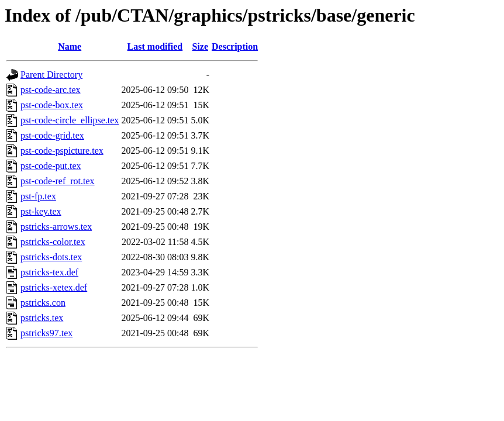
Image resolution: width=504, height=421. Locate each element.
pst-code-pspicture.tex (62, 151)
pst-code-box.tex (52, 105)
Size (200, 46)
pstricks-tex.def (49, 272)
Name (70, 46)
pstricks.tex (42, 318)
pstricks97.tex (46, 333)
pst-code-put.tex (51, 166)
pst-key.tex (41, 211)
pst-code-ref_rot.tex (58, 181)
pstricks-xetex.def (54, 287)
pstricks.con (43, 303)
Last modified (155, 46)
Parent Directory (51, 75)
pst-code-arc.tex (51, 90)
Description (235, 46)
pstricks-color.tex (53, 242)
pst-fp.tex (38, 196)
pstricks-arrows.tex (56, 227)
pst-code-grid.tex (52, 135)
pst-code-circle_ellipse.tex (70, 120)
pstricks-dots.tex (51, 257)
